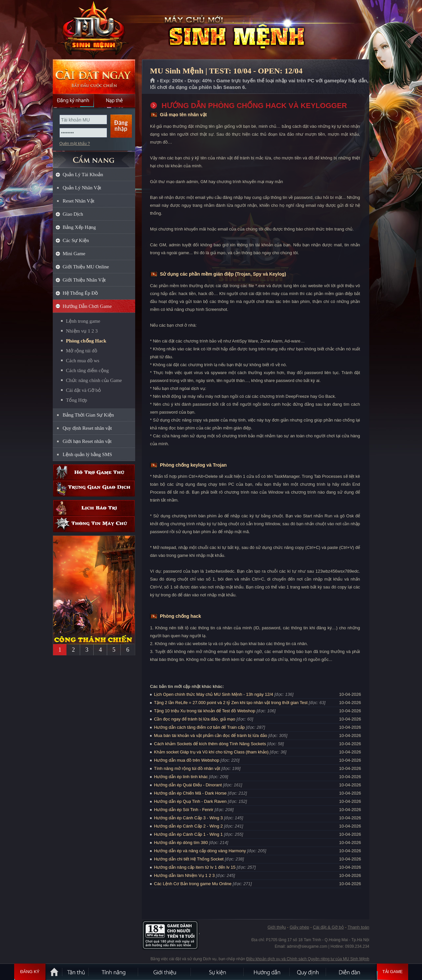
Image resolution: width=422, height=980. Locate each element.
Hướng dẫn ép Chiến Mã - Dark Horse (190, 793)
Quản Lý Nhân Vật (82, 188)
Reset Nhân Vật (78, 201)
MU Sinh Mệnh (94, 30)
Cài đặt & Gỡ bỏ (328, 927)
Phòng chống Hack (86, 341)
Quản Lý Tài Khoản (83, 175)
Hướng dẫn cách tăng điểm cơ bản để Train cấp (199, 727)
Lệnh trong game (83, 321)
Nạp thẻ (115, 100)
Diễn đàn (351, 972)
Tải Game (392, 972)
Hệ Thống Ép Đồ (80, 293)
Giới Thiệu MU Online (86, 267)
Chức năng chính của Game (94, 380)
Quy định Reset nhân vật (87, 428)
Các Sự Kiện (76, 240)
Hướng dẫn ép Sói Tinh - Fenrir (184, 810)
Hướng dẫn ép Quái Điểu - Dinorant (188, 785)
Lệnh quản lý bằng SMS (87, 454)
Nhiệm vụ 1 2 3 (82, 331)
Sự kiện (218, 972)
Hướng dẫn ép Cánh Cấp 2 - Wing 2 (188, 826)
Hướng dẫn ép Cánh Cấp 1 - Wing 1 (188, 834)
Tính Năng (114, 972)
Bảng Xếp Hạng (79, 227)
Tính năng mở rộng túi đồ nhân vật (187, 768)
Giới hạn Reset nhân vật (87, 441)
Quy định (308, 972)
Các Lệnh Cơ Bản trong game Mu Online (193, 884)
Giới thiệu (276, 927)
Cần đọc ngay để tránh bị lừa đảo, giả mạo (195, 719)
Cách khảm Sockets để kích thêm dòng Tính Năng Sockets (211, 744)
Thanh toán (358, 927)
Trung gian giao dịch (94, 489)
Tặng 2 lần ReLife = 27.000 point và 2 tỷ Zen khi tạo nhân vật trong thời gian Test (231, 703)
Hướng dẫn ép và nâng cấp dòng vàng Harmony (200, 851)
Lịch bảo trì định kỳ (94, 508)
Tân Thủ (76, 972)
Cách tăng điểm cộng (87, 370)
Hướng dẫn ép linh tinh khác (181, 777)
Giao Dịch (73, 214)
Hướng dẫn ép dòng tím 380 (181, 843)
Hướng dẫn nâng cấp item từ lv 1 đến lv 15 (195, 867)
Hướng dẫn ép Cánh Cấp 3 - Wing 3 (188, 818)
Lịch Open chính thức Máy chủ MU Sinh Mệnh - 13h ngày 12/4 (214, 694)
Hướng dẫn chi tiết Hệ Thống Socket (189, 859)
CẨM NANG (94, 157)
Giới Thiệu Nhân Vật (84, 280)
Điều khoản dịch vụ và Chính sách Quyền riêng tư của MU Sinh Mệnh (308, 959)
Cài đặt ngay (94, 77)
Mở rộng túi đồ (82, 351)
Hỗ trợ (94, 472)
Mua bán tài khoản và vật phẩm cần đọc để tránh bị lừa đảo (211, 735)
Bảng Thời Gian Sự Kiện (88, 415)
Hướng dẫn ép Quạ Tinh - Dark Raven (190, 801)
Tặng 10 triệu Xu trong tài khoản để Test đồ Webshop (205, 711)
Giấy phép (299, 927)
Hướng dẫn (267, 972)
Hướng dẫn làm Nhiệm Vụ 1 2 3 (184, 875)
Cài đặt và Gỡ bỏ (83, 390)
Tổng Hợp (76, 400)
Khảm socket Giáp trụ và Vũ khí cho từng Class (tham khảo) (211, 752)
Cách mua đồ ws (83, 361)
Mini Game (74, 254)
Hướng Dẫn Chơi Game (87, 306)
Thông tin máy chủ (94, 524)
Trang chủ (153, 81)
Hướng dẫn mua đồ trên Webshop (187, 760)
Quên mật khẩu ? (75, 144)
